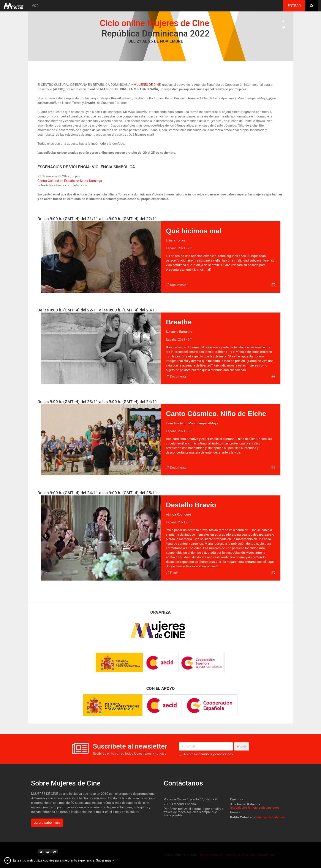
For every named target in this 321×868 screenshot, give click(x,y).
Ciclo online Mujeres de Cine (152, 23)
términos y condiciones (216, 754)
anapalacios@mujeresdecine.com (255, 808)
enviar (241, 746)
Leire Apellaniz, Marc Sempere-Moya (192, 423)
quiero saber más (47, 823)
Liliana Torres (176, 240)
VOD (35, 6)
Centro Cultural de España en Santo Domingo (70, 181)
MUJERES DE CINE (147, 85)
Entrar (294, 6)
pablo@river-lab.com (270, 817)
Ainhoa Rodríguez (179, 514)
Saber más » (105, 860)
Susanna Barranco (179, 332)
